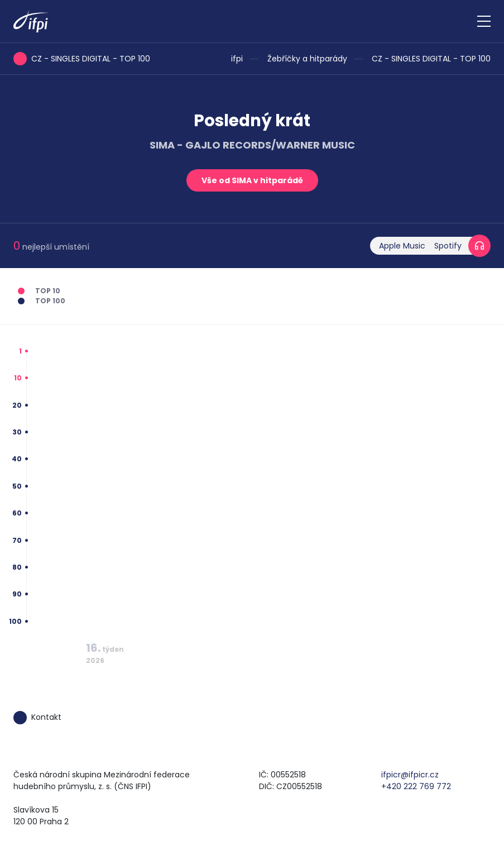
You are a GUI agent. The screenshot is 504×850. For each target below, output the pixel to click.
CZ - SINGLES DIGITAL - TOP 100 (431, 59)
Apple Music (402, 246)
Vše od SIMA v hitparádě (252, 180)
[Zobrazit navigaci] (484, 21)
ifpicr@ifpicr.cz (410, 775)
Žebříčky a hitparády (307, 59)
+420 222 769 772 (416, 786)
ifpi (237, 59)
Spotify (448, 246)
